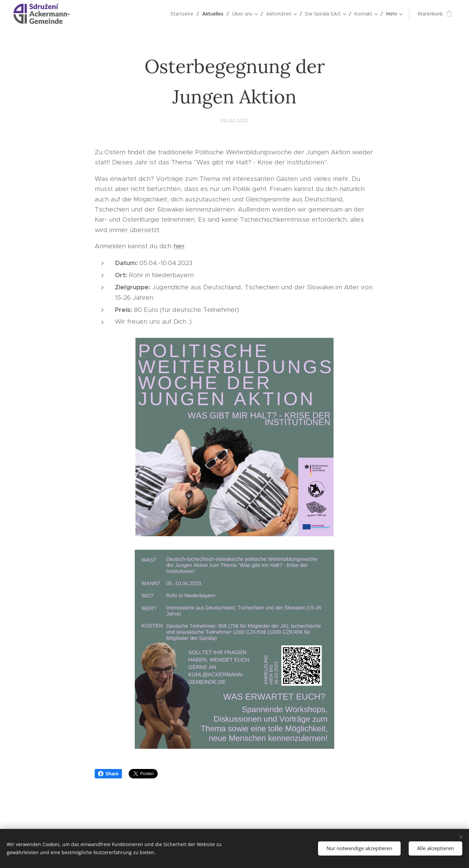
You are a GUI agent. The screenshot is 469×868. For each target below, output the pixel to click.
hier (179, 246)
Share (108, 774)
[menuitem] (97, 14)
